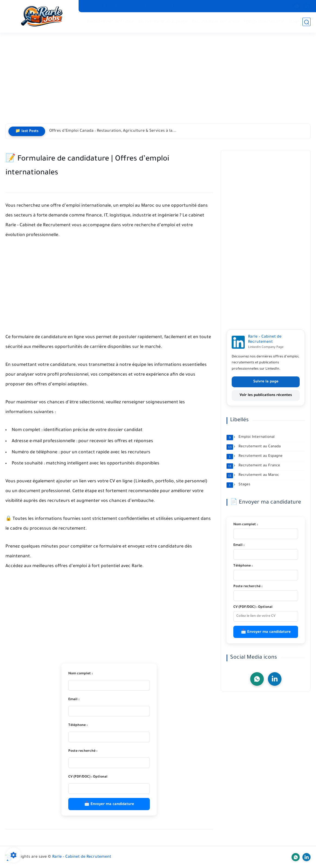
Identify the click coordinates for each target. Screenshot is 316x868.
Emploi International (264, 22)
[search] (306, 22)
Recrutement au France (111, 22)
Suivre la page (266, 382)
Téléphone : (78, 725)
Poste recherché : (83, 751)
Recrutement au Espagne (163, 22)
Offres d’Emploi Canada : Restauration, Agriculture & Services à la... (113, 131)
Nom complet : (80, 674)
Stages (295, 22)
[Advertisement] (158, 81)
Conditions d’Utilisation (104, 6)
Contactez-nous (193, 6)
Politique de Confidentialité (152, 6)
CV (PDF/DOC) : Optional (88, 777)
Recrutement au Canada (216, 22)
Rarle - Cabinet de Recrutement (82, 857)
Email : (74, 700)
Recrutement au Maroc (253, 475)
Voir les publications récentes (266, 395)
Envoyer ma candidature (112, 804)
